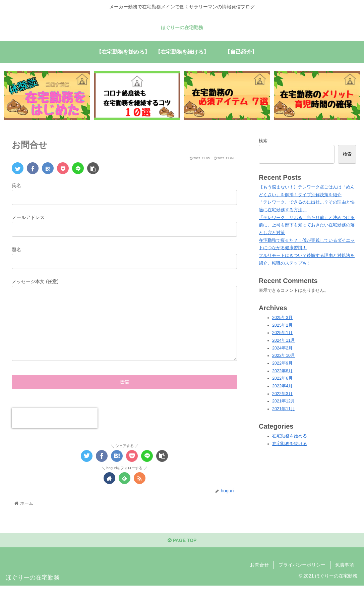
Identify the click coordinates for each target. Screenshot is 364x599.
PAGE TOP (182, 554)
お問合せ (259, 578)
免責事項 (345, 578)
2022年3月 (282, 394)
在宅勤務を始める (290, 436)
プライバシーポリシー (302, 578)
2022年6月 (282, 378)
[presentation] (55, 432)
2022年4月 (282, 386)
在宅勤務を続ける (290, 444)
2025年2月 (282, 325)
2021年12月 (284, 401)
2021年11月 (284, 409)
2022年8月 (282, 371)
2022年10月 (284, 356)
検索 (263, 141)
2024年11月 (284, 340)
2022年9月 (282, 363)
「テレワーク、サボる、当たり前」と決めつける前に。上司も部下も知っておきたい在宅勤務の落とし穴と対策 (307, 225)
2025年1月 (282, 333)
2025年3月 (282, 318)
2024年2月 (282, 348)
